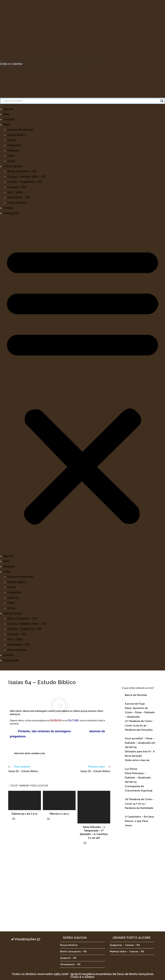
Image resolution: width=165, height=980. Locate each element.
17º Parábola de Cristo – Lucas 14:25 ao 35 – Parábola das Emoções (139, 725)
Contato (8, 208)
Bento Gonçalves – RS (22, 171)
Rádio (11, 156)
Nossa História (17, 203)
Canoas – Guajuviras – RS (24, 182)
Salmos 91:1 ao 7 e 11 (24, 814)
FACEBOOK (56, 720)
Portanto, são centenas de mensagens (40, 731)
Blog (6, 114)
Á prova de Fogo (135, 704)
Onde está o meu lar (137, 760)
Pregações (14, 145)
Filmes (12, 140)
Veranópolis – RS (18, 197)
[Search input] (81, 101)
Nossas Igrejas (13, 166)
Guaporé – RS (17, 187)
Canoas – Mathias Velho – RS (27, 177)
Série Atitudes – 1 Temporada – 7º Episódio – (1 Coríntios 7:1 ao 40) (94, 832)
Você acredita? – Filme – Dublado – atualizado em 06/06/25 (140, 743)
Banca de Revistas (136, 695)
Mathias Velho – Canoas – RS (127, 952)
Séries (11, 161)
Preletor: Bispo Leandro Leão (30, 753)
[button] (82, 385)
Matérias (13, 151)
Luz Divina (131, 769)
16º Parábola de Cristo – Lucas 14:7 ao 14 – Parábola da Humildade (139, 804)
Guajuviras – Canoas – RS (125, 945)
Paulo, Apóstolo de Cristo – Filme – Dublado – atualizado (140, 712)
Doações (9, 119)
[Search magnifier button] (162, 101)
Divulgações (11, 213)
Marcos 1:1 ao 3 (59, 814)
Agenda (8, 109)
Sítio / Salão (15, 192)
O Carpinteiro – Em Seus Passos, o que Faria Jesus (139, 821)
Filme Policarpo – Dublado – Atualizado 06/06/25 (138, 778)
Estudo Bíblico (17, 135)
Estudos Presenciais (20, 130)
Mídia (7, 125)
